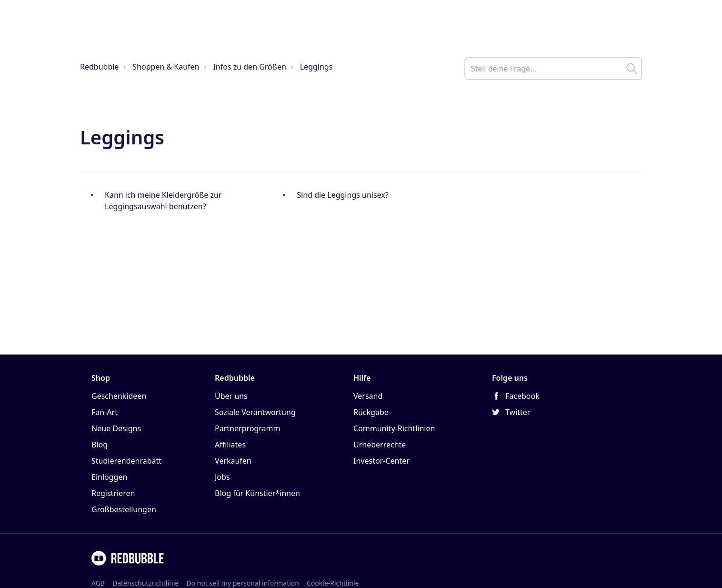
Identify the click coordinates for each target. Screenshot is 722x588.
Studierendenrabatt (126, 461)
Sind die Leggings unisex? (342, 195)
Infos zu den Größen (249, 67)
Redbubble (99, 67)
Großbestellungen (124, 509)
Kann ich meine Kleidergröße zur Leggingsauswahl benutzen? (163, 201)
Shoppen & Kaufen (166, 67)
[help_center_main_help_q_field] (553, 69)
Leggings (316, 67)
